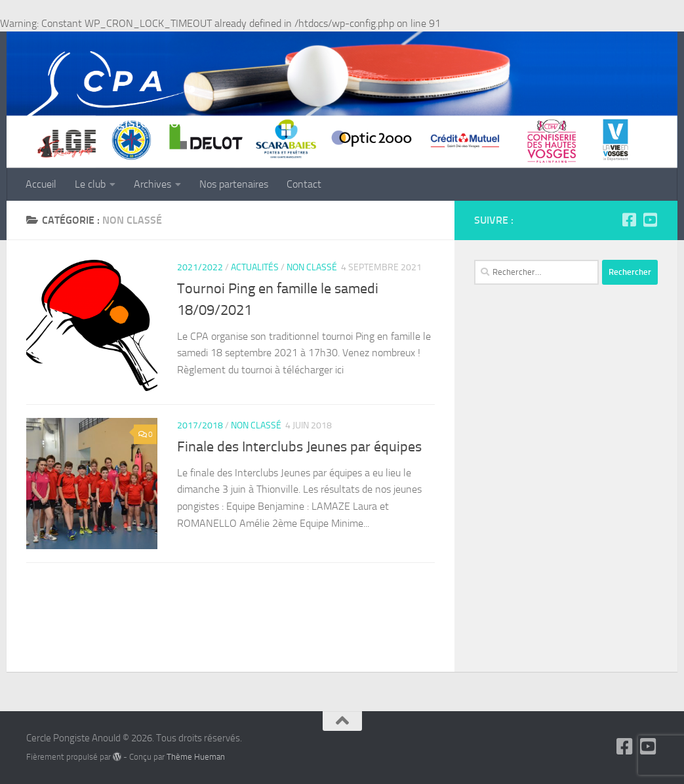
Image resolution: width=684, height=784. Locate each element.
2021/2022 (200, 267)
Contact (304, 184)
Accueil (41, 184)
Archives (152, 184)
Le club (90, 184)
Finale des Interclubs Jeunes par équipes (299, 447)
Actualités (255, 267)
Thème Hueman (196, 757)
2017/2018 (200, 425)
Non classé (312, 267)
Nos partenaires (234, 184)
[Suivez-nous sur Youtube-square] (650, 220)
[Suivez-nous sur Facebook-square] (629, 220)
